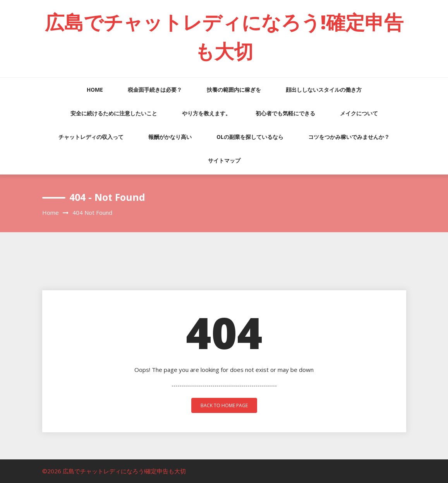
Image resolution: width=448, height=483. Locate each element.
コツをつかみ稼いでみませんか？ (349, 137)
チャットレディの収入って (91, 137)
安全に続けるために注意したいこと (114, 113)
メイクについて (359, 113)
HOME (95, 90)
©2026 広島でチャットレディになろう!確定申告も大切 (114, 471)
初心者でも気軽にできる (285, 113)
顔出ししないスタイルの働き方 (324, 90)
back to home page (224, 405)
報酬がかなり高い (170, 137)
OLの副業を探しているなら (250, 137)
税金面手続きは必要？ (155, 90)
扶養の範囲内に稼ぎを (234, 90)
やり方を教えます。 (206, 113)
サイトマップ (224, 160)
